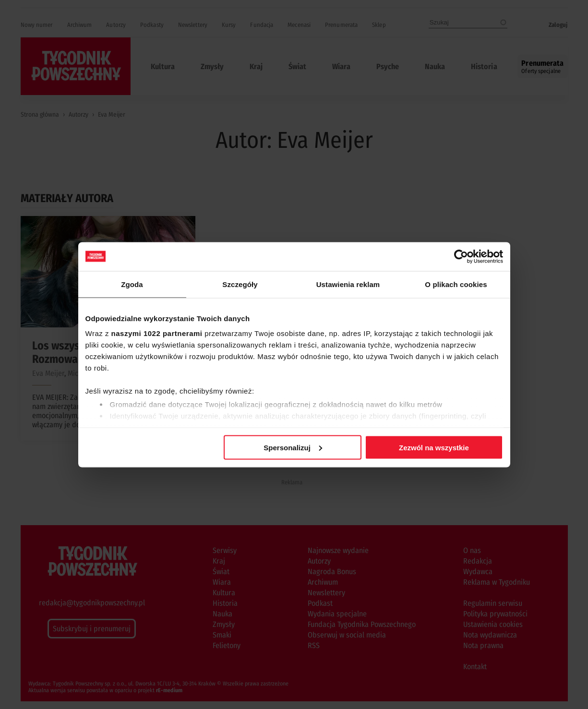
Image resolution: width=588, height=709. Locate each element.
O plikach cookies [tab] (456, 284)
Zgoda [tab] (132, 284)
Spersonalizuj (293, 447)
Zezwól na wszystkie (434, 447)
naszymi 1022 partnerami (157, 333)
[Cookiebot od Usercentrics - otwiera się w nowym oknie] (461, 256)
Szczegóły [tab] (240, 284)
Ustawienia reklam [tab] (348, 284)
